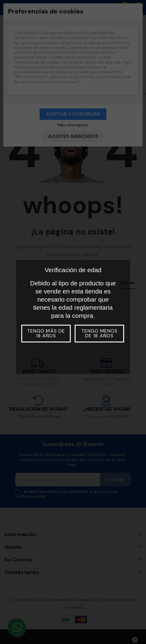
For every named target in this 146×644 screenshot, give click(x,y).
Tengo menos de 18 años (99, 333)
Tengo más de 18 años (46, 333)
